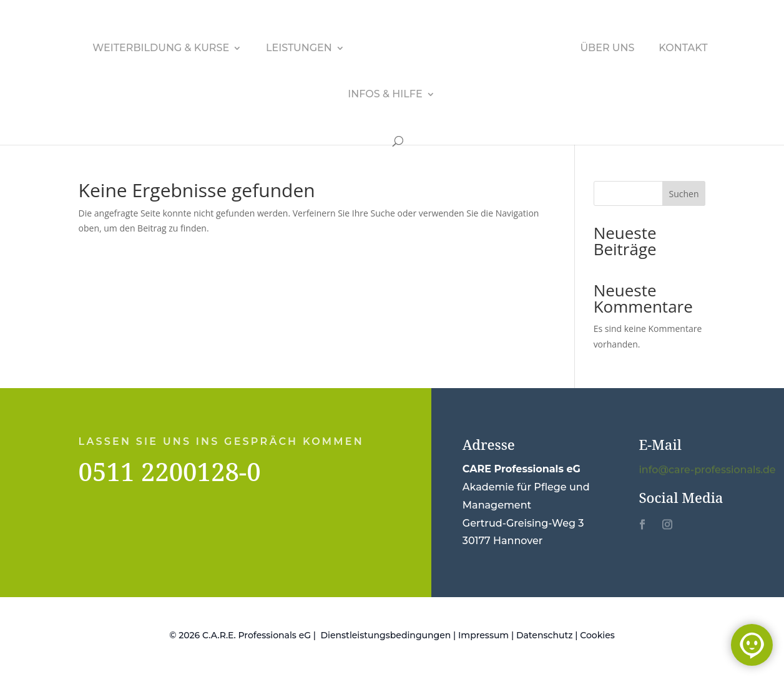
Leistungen (299, 49)
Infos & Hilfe (385, 95)
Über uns (607, 49)
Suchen (684, 194)
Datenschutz (545, 635)
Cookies (597, 635)
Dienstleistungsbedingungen (386, 635)
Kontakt (683, 49)
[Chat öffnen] (752, 645)
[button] (27, 650)
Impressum (483, 635)
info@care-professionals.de (707, 470)
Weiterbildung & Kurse (161, 49)
